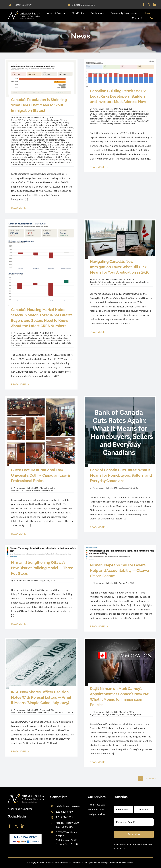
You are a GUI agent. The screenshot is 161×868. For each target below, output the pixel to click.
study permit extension (44, 159)
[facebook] (144, 4)
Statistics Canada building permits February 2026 (113, 124)
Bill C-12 (99, 282)
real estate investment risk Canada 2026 (130, 121)
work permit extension (42, 164)
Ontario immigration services (52, 147)
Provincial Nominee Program (58, 155)
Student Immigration (131, 715)
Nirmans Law (120, 284)
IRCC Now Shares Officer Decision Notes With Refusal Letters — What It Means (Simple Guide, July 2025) (41, 697)
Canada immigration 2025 (48, 125)
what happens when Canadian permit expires (48, 162)
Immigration (49, 712)
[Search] (152, 18)
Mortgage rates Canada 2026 (42, 338)
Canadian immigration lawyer (49, 130)
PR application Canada (33, 155)
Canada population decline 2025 (42, 127)
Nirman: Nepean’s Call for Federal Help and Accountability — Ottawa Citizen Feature (119, 570)
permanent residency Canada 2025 (45, 150)
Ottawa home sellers (53, 340)
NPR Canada (53, 145)
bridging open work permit (23, 125)
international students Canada (50, 140)
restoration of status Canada (24, 157)
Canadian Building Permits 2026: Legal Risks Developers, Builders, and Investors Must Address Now (118, 96)
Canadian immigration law (23, 130)
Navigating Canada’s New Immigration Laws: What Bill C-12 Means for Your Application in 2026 (120, 267)
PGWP (51, 152)
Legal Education (23, 490)
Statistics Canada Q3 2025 (51, 157)
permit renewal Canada (37, 152)
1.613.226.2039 (64, 817)
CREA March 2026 (57, 335)
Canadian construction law (108, 114)
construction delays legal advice (112, 116)
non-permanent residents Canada (31, 145)
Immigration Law (140, 282)
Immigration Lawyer (64, 712)
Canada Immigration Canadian (118, 282)
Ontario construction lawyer (118, 119)
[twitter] (149, 4)
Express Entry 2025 (31, 132)
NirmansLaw (20, 118)
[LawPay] (26, 834)
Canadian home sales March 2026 (32, 335)
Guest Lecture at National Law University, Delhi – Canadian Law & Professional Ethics (41, 475)
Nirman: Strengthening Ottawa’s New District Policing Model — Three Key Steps (42, 568)
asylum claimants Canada (35, 123)
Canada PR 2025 (65, 127)
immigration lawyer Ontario (32, 137)
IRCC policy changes (51, 142)
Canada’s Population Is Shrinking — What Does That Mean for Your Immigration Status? (41, 105)
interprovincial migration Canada (26, 142)
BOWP (65, 123)
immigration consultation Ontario (37, 135)
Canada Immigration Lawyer (29, 712)
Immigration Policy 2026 (101, 284)
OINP (62, 145)
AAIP (18, 120)
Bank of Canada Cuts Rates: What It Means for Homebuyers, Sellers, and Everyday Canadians (121, 475)
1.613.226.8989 (64, 812)
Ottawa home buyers (32, 340)
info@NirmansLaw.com (68, 806)
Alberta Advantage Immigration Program (40, 120)
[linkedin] (155, 4)
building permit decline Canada (109, 111)
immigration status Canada (23, 140)
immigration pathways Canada (59, 137)
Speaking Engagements (42, 490)
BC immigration (54, 123)
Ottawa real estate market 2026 (45, 343)
